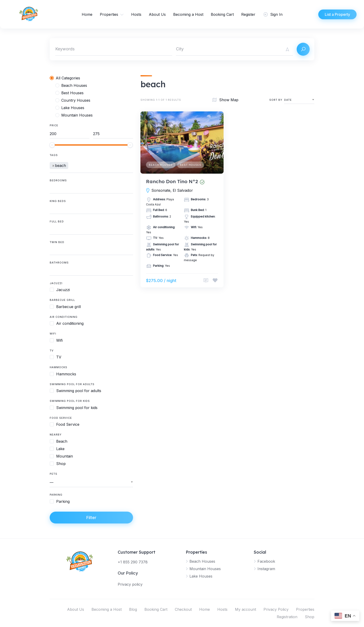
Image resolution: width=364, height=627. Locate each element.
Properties (109, 14)
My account (245, 609)
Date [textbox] (288, 100)
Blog (133, 609)
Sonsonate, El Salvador (172, 190)
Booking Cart (222, 14)
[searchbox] (71, 165)
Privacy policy (130, 584)
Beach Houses (161, 165)
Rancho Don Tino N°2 (172, 181)
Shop (310, 617)
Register (248, 14)
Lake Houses (201, 576)
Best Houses (191, 165)
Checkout (183, 609)
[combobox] (91, 166)
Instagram (266, 569)
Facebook (266, 561)
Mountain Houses (205, 569)
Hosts (136, 14)
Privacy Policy (276, 609)
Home (87, 14)
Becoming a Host (188, 14)
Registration (287, 617)
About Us (157, 14)
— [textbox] (52, 482)
